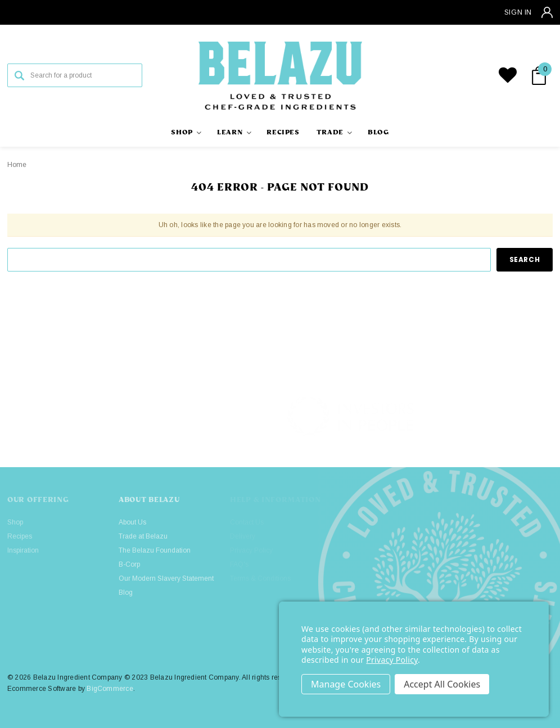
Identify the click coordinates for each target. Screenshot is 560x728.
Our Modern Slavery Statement (166, 578)
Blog (126, 593)
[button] (490, 417)
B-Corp (129, 564)
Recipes (20, 536)
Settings (346, 684)
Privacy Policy (392, 660)
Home (17, 165)
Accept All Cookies (442, 684)
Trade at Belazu (143, 536)
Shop (15, 522)
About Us (132, 522)
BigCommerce (110, 689)
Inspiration (23, 550)
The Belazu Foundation (155, 550)
